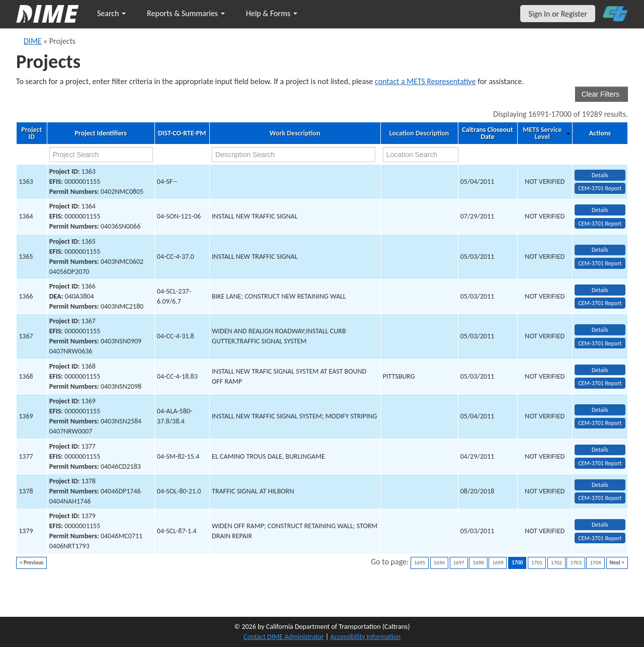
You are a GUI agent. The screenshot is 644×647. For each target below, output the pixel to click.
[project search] (101, 155)
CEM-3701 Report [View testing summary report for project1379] (600, 538)
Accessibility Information (365, 637)
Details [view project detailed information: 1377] (600, 450)
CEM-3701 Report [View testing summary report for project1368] (600, 383)
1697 (459, 563)
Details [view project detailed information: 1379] (600, 525)
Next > (617, 563)
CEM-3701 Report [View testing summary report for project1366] (600, 303)
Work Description (295, 133)
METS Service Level (542, 133)
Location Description (419, 133)
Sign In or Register (558, 14)
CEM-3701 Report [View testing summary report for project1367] (600, 343)
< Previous (31, 563)
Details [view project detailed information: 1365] (600, 250)
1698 (478, 563)
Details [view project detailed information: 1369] (600, 410)
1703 (576, 563)
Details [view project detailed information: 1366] (600, 290)
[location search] (421, 155)
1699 (498, 563)
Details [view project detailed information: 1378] (600, 485)
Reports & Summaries (186, 13)
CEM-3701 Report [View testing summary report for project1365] (600, 263)
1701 (537, 563)
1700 (517, 563)
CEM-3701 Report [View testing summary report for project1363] (600, 188)
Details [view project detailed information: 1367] (600, 330)
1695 (420, 563)
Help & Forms (272, 13)
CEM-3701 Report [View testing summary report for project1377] (600, 463)
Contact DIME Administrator (284, 637)
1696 (439, 563)
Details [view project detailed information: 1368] (600, 370)
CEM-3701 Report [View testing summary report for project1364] (600, 224)
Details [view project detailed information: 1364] (600, 210)
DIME (32, 41)
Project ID (31, 133)
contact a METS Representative (425, 81)
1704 (595, 563)
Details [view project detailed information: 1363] (600, 175)
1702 (556, 563)
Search (111, 13)
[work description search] (294, 155)
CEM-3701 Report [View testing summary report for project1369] (600, 423)
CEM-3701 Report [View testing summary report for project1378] (600, 498)
